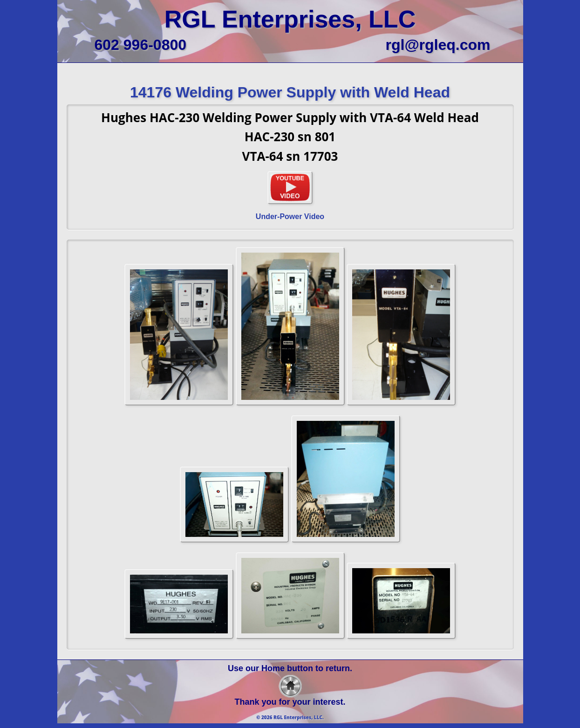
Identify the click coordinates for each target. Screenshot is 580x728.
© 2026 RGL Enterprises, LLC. (290, 717)
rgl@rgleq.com (438, 45)
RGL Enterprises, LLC (290, 19)
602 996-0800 (141, 45)
